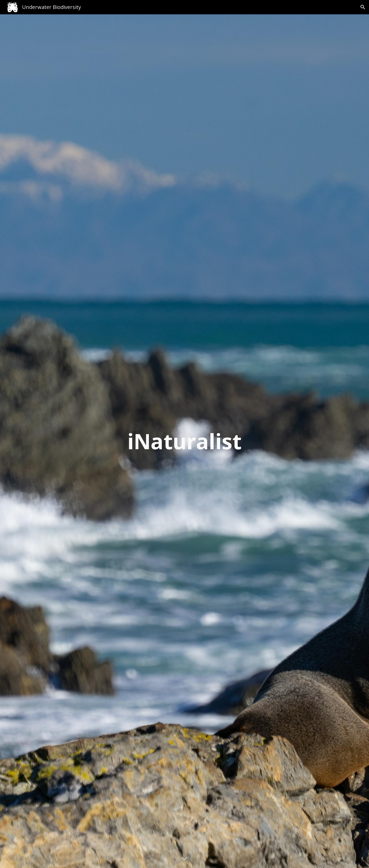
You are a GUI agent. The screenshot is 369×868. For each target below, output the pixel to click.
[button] (363, 7)
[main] (184, 441)
